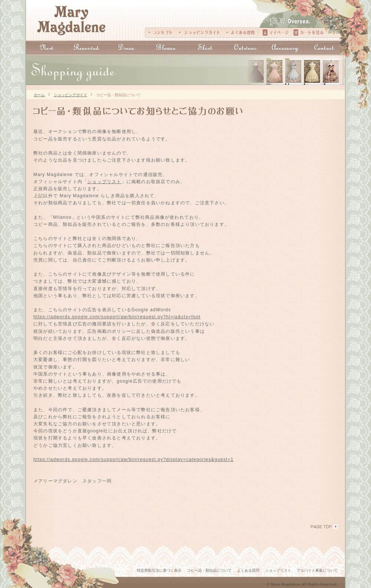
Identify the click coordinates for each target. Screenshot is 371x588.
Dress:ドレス (126, 48)
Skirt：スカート (205, 48)
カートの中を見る (308, 33)
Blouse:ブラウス (165, 48)
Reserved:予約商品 (86, 48)
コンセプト (160, 33)
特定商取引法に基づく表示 (159, 570)
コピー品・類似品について (118, 95)
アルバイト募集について (317, 570)
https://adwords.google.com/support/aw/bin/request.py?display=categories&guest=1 (134, 459)
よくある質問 (240, 33)
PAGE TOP (324, 527)
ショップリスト (104, 182)
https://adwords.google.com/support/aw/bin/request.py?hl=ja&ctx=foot (117, 317)
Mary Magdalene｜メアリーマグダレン (71, 21)
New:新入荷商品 (46, 48)
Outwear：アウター (245, 48)
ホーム (39, 95)
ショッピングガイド (199, 33)
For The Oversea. (301, 17)
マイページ (275, 33)
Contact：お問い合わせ (324, 48)
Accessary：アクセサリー (284, 48)
